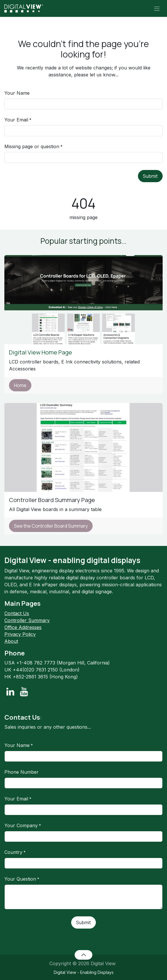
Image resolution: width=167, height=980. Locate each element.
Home (20, 385)
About (11, 641)
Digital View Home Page (41, 352)
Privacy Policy (20, 634)
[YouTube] (24, 692)
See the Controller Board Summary (51, 526)
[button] (83, 955)
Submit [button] (150, 176)
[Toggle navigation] (157, 8)
